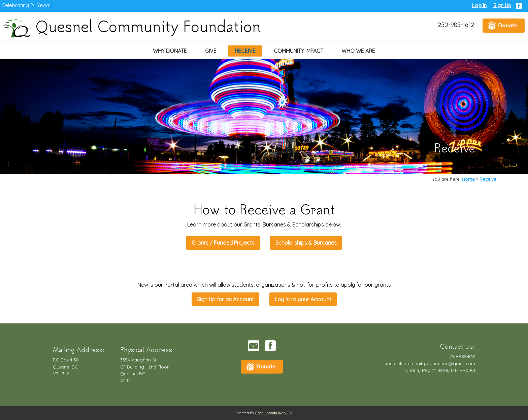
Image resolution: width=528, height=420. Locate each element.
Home (468, 179)
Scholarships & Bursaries (306, 243)
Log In (479, 5)
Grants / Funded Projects (223, 243)
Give (211, 51)
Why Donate (170, 51)
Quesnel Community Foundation (132, 26)
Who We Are (358, 51)
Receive (245, 51)
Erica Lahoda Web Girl (274, 413)
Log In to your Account (303, 299)
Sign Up (502, 5)
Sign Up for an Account (225, 299)
